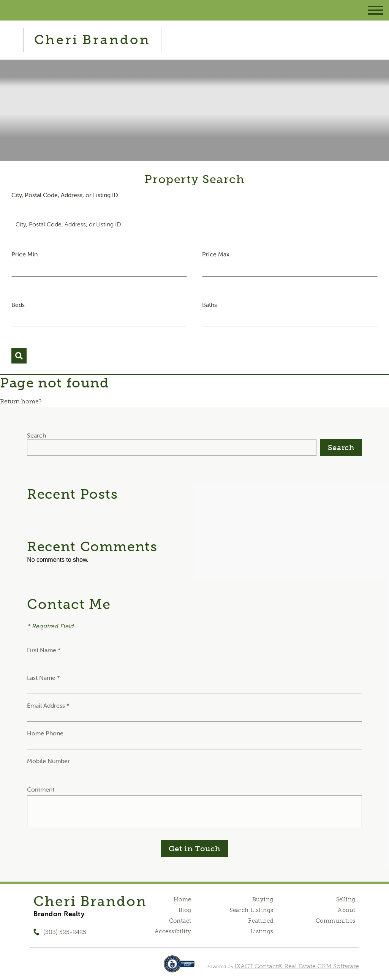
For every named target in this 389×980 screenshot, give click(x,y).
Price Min (25, 254)
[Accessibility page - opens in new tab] (179, 968)
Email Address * (48, 705)
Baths (210, 305)
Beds (18, 305)
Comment (41, 789)
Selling (346, 899)
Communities (336, 921)
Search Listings (251, 910)
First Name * (44, 650)
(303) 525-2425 (65, 932)
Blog (185, 910)
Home (183, 899)
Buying (263, 899)
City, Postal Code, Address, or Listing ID (65, 195)
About (346, 910)
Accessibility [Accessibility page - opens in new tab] (173, 931)
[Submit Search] (19, 356)
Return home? (21, 401)
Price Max (216, 254)
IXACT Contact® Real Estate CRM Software (297, 966)
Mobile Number (48, 761)
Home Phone (45, 733)
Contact (180, 921)
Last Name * (43, 678)
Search (36, 435)
